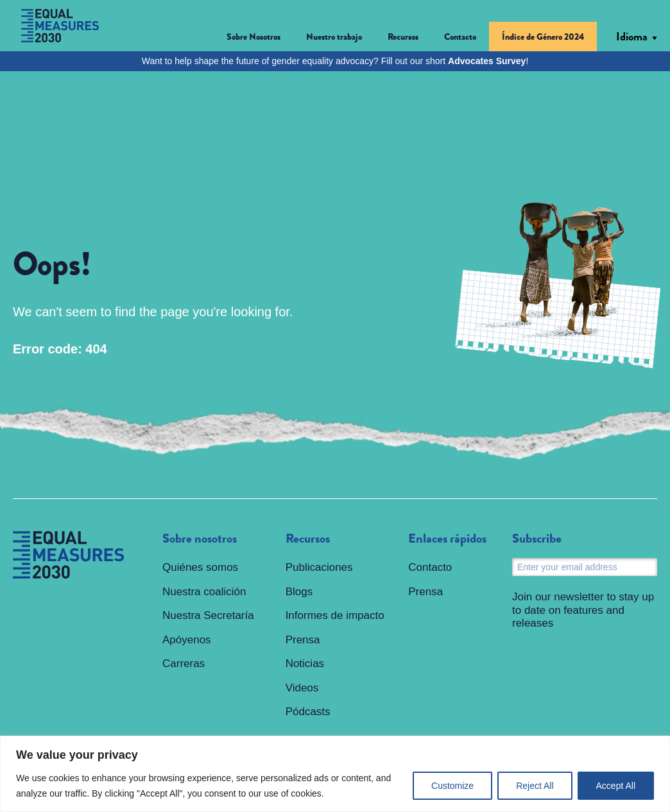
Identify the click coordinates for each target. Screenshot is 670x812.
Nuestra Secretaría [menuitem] (208, 615)
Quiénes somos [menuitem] (200, 567)
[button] (260, 39)
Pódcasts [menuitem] (308, 712)
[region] (335, 774)
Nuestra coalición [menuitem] (204, 592)
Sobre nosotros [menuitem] (200, 539)
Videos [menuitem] (302, 688)
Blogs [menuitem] (299, 592)
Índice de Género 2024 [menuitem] (543, 37)
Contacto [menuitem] (460, 37)
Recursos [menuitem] (308, 539)
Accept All (616, 786)
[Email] (585, 567)
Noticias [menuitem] (305, 664)
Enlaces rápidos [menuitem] (447, 539)
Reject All (535, 786)
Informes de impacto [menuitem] (335, 615)
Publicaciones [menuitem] (319, 567)
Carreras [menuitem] (184, 664)
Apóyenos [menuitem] (187, 640)
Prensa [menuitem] (303, 640)
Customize (452, 786)
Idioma (632, 37)
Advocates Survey (487, 61)
